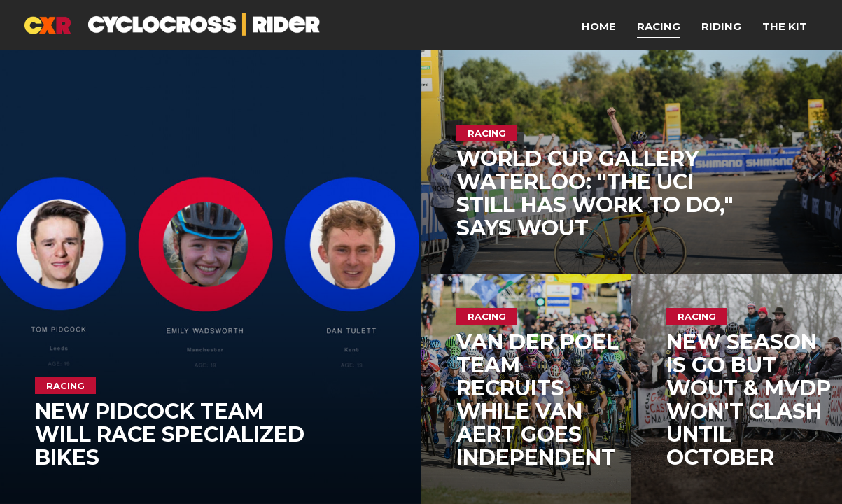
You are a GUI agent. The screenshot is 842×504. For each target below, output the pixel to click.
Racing (659, 26)
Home (599, 26)
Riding (721, 26)
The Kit (785, 26)
